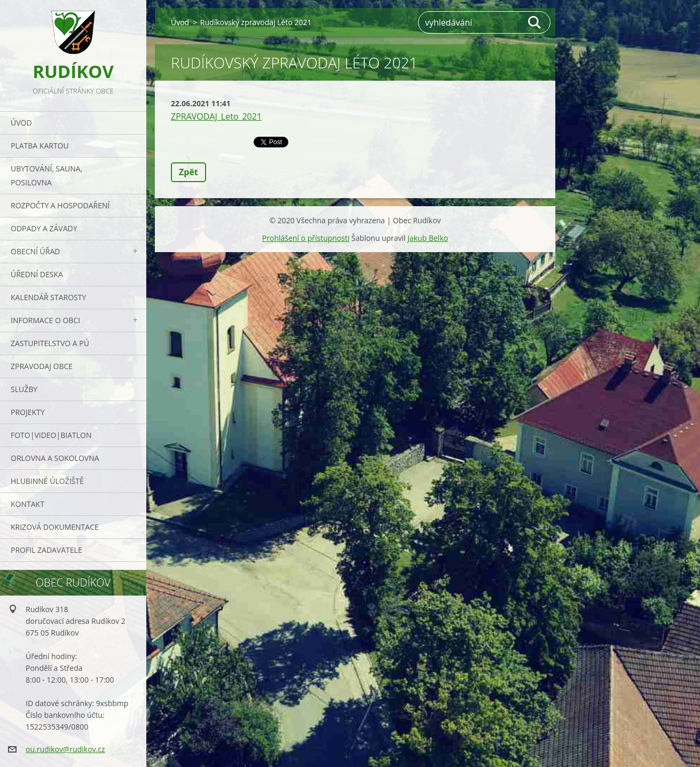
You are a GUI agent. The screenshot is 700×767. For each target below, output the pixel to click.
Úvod (21, 123)
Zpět (188, 172)
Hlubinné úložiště (47, 481)
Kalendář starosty (48, 297)
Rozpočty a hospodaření (60, 205)
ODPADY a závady (44, 228)
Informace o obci (45, 320)
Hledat (535, 22)
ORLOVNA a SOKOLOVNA (55, 458)
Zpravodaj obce (42, 366)
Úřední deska (37, 274)
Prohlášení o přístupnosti (306, 238)
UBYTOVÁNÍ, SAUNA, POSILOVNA (46, 175)
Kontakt (27, 504)
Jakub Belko (428, 238)
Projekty (28, 412)
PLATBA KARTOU (40, 146)
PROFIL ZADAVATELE (46, 550)
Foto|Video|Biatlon (51, 435)
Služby (24, 389)
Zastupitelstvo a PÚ (50, 343)
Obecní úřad (35, 251)
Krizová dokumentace (55, 527)
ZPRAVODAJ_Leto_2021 (216, 116)
